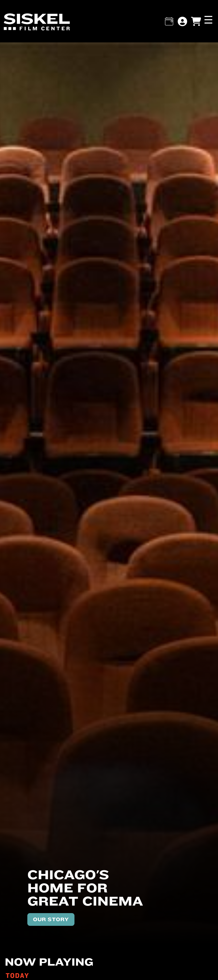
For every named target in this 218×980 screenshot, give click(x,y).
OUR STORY (51, 919)
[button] (169, 21)
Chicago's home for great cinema (85, 888)
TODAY (17, 975)
